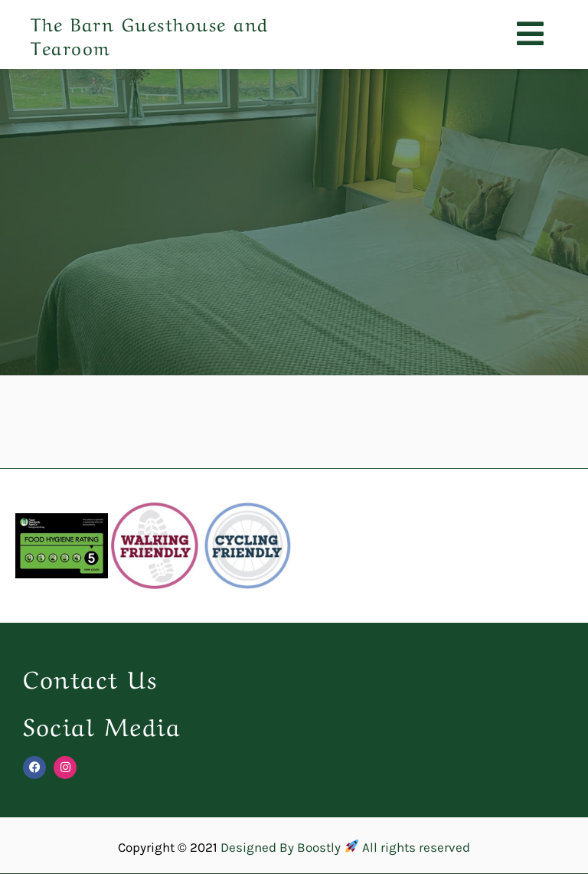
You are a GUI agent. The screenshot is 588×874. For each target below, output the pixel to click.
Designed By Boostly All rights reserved (345, 847)
